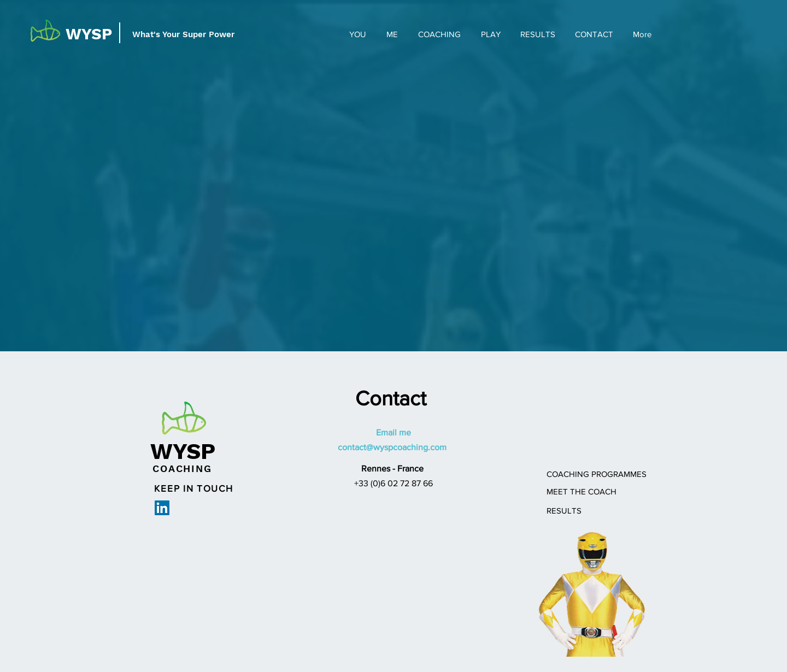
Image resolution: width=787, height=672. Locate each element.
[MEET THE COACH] (582, 491)
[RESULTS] (564, 511)
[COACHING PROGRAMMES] (597, 474)
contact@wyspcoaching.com (392, 447)
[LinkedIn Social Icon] (162, 508)
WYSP (89, 34)
